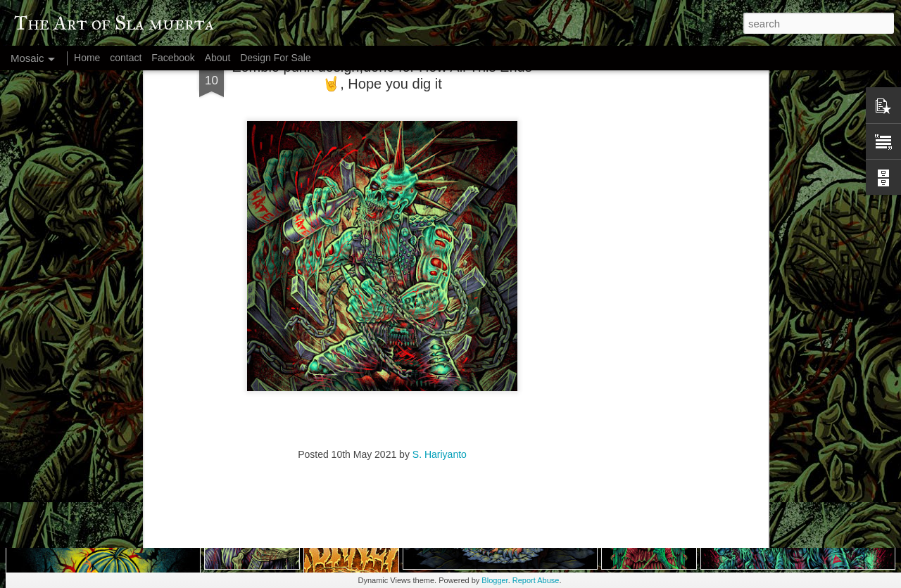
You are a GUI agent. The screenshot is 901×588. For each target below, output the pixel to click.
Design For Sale (275, 58)
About (218, 58)
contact (126, 58)
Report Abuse (536, 580)
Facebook (173, 58)
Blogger (494, 580)
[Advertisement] (382, 418)
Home (87, 58)
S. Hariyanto (440, 327)
